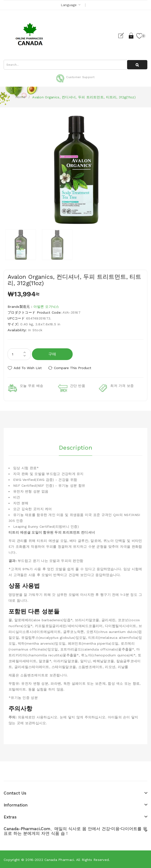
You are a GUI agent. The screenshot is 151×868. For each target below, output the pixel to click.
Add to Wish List (28, 368)
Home (20, 97)
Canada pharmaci (59, 859)
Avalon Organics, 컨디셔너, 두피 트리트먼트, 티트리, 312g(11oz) (84, 97)
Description (75, 447)
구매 (52, 354)
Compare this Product (73, 368)
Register (123, 36)
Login (131, 36)
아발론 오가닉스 (46, 307)
